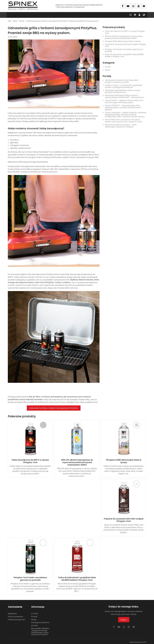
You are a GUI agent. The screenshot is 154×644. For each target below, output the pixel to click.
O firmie (35, 613)
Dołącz (124, 620)
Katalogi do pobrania (40, 622)
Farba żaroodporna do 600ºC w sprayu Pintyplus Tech (125, 32)
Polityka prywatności (16, 619)
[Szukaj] (131, 15)
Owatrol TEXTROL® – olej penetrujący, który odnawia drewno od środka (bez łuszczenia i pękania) (123, 108)
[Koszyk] (135, 15)
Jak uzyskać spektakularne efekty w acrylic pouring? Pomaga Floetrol (123, 91)
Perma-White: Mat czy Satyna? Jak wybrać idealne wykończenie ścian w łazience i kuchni (124, 121)
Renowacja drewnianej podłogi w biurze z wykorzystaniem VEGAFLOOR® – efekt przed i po (125, 96)
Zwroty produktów (15, 616)
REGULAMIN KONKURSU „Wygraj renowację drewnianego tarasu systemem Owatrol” (40, 631)
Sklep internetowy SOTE (138, 642)
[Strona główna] (23, 6)
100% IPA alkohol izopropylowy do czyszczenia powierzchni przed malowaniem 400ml (124, 37)
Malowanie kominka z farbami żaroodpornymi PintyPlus (54, 408)
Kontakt (34, 625)
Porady (108, 67)
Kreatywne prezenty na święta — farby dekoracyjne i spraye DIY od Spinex (121, 126)
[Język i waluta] (144, 15)
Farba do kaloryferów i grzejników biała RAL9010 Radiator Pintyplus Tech (124, 55)
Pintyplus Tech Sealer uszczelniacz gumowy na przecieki (124, 50)
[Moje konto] (139, 15)
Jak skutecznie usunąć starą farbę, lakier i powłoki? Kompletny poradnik (122, 81)
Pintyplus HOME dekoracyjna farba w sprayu (123, 41)
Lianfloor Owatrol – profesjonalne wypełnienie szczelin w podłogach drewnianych (124, 86)
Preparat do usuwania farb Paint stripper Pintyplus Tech (125, 45)
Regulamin (12, 613)
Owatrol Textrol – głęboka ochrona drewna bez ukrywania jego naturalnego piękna (124, 101)
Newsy (108, 70)
